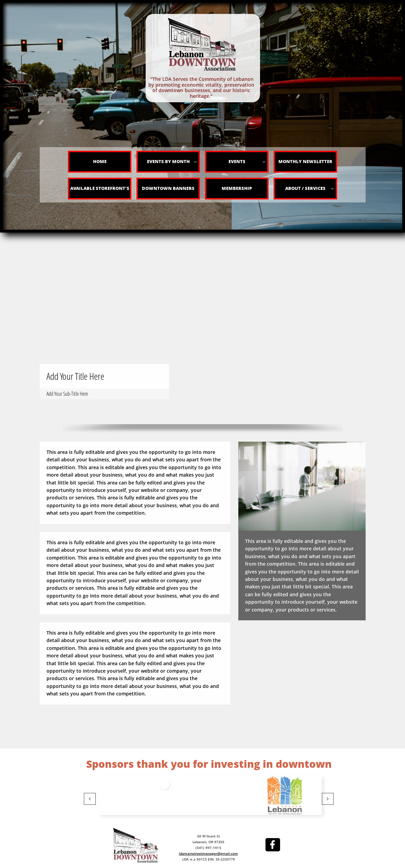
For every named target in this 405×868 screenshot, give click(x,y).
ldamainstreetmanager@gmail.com (208, 853)
